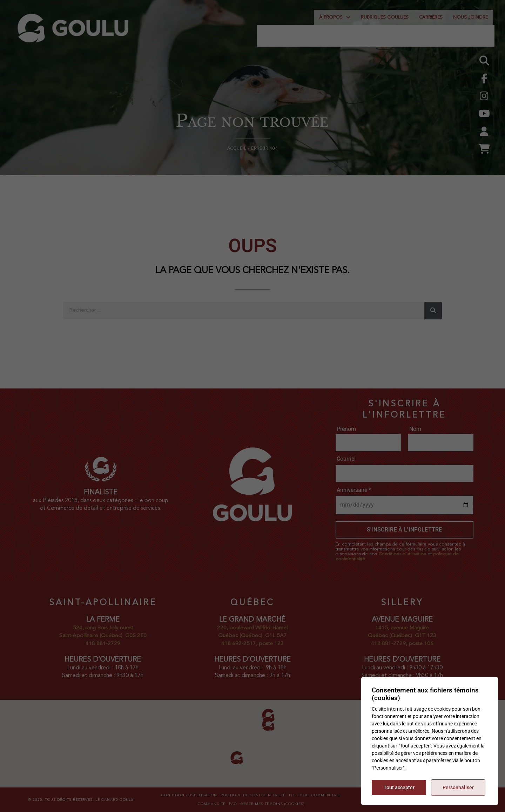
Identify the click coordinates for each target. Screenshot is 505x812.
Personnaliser (458, 787)
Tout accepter (399, 787)
